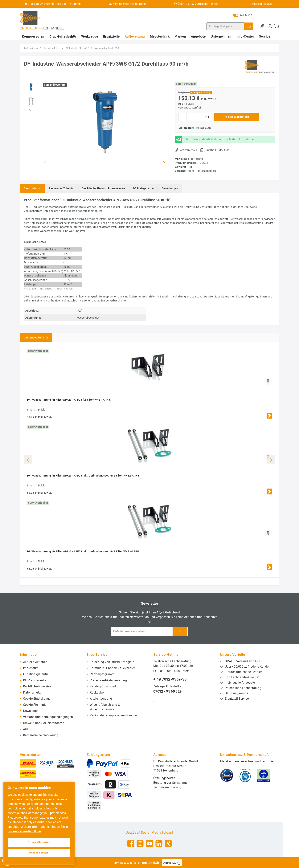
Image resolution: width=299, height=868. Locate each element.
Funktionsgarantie (36, 674)
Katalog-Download (103, 686)
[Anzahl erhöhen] (199, 117)
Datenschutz (32, 692)
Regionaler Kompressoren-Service (113, 715)
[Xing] (168, 843)
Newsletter (30, 711)
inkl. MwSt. (243, 15)
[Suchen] (249, 26)
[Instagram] (140, 843)
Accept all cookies (39, 842)
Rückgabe (97, 692)
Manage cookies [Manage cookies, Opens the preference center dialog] (39, 853)
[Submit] (180, 631)
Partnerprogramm (102, 674)
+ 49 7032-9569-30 (170, 679)
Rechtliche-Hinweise (37, 686)
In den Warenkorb (237, 117)
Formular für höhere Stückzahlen (113, 668)
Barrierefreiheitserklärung (41, 735)
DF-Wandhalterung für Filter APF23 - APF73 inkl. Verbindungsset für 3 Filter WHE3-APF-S (83, 551)
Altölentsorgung (101, 699)
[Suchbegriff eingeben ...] (225, 26)
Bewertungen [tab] (170, 188)
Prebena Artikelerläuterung (108, 680)
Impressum (31, 668)
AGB (26, 729)
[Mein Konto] (270, 26)
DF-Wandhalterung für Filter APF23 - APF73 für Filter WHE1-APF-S (69, 400)
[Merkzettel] (263, 26)
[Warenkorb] (277, 26)
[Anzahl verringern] (183, 117)
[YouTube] (150, 843)
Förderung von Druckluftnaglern (112, 662)
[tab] (32, 188)
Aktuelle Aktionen (35, 662)
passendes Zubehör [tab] (36, 338)
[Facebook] (131, 843)
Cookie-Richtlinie (35, 705)
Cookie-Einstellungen (38, 699)
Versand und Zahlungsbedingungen (48, 717)
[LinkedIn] (159, 843)
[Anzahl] (191, 117)
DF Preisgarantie (35, 680)
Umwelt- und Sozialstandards (44, 723)
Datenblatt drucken (217, 150)
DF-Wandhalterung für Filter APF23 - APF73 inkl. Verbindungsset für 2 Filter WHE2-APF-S (83, 476)
